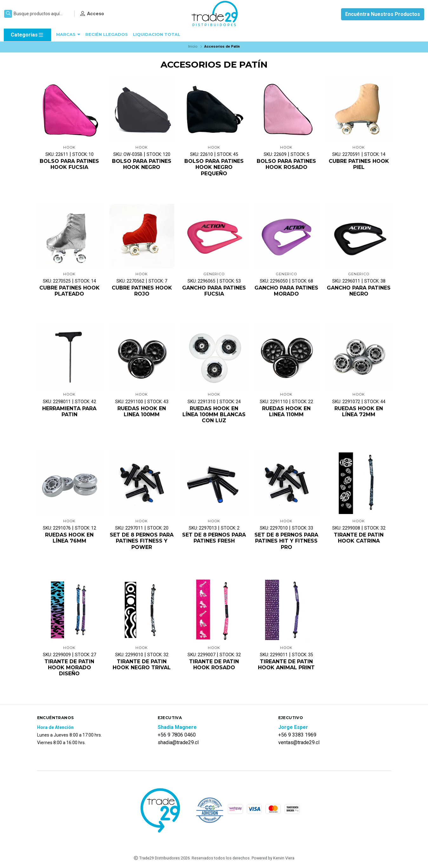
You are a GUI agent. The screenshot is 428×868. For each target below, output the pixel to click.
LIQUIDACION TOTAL (157, 34)
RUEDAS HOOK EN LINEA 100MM (142, 411)
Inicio (193, 46)
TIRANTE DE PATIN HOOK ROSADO (214, 664)
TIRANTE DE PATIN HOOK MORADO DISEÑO (69, 668)
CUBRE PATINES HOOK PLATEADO (69, 291)
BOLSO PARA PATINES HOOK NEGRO (142, 164)
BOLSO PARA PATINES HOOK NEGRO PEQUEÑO (214, 167)
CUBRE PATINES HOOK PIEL (359, 164)
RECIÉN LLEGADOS (107, 34)
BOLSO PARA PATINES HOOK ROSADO (286, 164)
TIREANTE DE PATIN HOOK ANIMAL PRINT (286, 664)
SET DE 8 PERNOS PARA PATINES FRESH (214, 538)
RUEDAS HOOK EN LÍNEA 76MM (69, 538)
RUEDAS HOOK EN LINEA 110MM (286, 411)
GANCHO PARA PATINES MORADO (286, 291)
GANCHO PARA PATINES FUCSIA (214, 291)
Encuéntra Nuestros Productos (383, 14)
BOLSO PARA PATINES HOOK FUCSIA (69, 164)
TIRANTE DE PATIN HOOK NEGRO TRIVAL (142, 664)
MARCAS (68, 34)
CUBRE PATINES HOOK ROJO (142, 291)
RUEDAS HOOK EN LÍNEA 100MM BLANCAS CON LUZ (214, 414)
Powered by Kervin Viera (273, 858)
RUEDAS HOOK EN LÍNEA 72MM (359, 411)
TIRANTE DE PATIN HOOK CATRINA (359, 538)
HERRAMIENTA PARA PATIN (69, 411)
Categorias (27, 35)
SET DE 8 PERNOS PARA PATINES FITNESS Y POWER (142, 541)
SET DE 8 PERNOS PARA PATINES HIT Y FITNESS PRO (286, 541)
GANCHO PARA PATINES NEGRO (359, 291)
